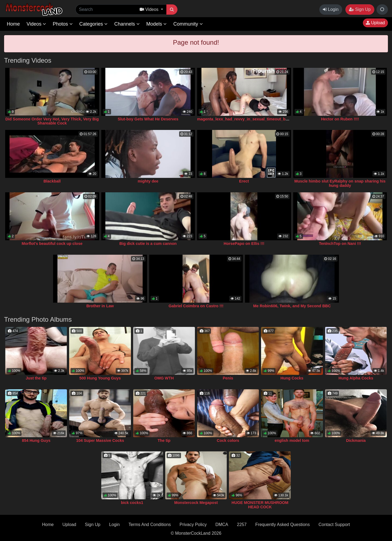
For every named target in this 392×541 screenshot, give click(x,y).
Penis (228, 378)
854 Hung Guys (36, 440)
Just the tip (36, 378)
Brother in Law (100, 306)
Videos (36, 24)
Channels (127, 24)
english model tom (292, 440)
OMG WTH (164, 378)
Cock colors (228, 440)
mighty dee (148, 181)
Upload (375, 23)
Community (188, 24)
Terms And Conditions (150, 525)
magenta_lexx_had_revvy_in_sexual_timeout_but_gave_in (252, 119)
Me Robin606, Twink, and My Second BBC (292, 306)
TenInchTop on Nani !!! (340, 244)
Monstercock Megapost (196, 503)
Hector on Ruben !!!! (340, 119)
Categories (93, 24)
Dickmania (356, 440)
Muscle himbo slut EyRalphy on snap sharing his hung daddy (340, 183)
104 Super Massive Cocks (100, 440)
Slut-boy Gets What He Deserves (148, 119)
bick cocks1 (132, 503)
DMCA (222, 525)
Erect (244, 181)
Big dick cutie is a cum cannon (148, 244)
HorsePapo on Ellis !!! (244, 244)
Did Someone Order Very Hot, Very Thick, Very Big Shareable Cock (52, 121)
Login (331, 9)
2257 (242, 525)
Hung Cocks (292, 378)
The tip (164, 440)
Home (13, 24)
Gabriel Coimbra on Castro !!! (196, 306)
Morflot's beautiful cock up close (52, 244)
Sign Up (360, 9)
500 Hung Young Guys (100, 378)
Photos (63, 24)
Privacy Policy (193, 525)
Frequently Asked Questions (283, 525)
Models (156, 24)
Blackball (52, 181)
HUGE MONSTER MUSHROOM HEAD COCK (260, 505)
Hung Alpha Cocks (356, 378)
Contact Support (334, 525)
